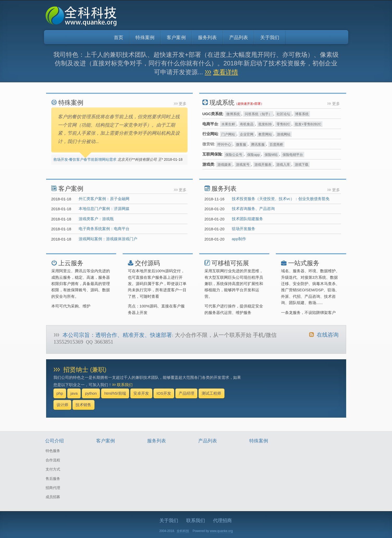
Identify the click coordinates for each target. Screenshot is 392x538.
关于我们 (270, 38)
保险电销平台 (293, 154)
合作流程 (53, 460)
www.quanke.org (221, 531)
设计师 (62, 405)
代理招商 (222, 521)
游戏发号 (243, 165)
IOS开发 (164, 393)
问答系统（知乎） (258, 114)
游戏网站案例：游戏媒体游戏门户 (108, 239)
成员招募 (53, 497)
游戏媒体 (224, 165)
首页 (119, 38)
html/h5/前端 (115, 393)
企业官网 (247, 134)
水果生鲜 (228, 124)
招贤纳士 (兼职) (85, 370)
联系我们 (125, 385)
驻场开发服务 (244, 229)
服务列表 (207, 38)
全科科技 (183, 531)
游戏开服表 (263, 165)
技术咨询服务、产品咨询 (253, 209)
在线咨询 (324, 335)
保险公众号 (234, 154)
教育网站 (265, 134)
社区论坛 (283, 114)
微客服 (241, 144)
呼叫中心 (224, 144)
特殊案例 (145, 38)
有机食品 (247, 124)
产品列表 (239, 38)
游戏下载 (302, 165)
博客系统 (302, 114)
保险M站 (271, 154)
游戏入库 (283, 165)
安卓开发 (141, 393)
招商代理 (53, 488)
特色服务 (53, 451)
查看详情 (226, 72)
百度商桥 (276, 144)
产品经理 (186, 393)
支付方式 (53, 469)
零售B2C (283, 124)
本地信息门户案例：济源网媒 (104, 209)
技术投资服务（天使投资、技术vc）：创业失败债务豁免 (281, 199)
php (60, 393)
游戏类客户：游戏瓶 (96, 219)
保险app (253, 154)
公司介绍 (54, 441)
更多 (183, 104)
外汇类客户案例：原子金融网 (104, 199)
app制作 (239, 239)
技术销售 (83, 405)
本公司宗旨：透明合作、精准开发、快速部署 (117, 335)
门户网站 (228, 134)
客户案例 (176, 38)
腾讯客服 (258, 144)
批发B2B (265, 124)
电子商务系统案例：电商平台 (104, 229)
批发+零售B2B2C (308, 124)
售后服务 (53, 479)
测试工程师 (211, 393)
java (74, 393)
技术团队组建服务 (247, 219)
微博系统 (233, 114)
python (91, 393)
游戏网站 (284, 134)
